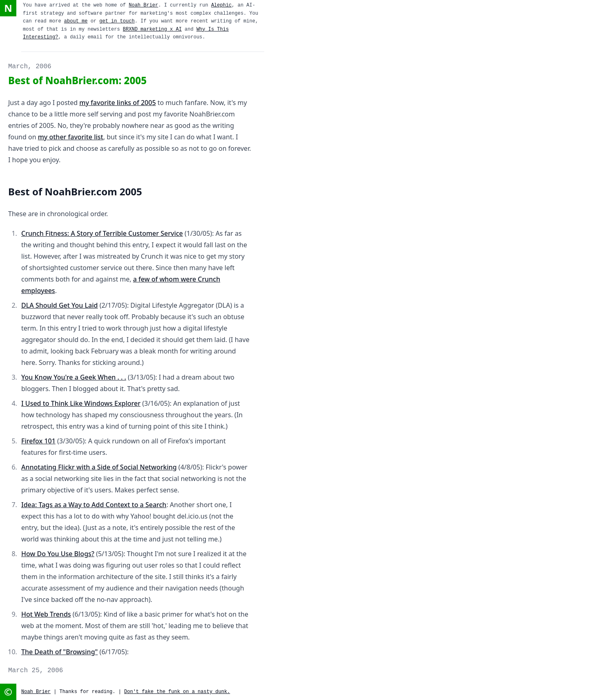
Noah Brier (143, 5)
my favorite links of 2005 (117, 103)
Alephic (221, 5)
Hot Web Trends (46, 614)
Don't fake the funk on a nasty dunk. (177, 692)
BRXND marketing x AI (152, 29)
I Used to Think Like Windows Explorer (81, 403)
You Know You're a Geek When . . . (74, 377)
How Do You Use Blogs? (58, 554)
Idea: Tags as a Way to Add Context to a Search (94, 505)
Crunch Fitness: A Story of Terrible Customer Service (102, 233)
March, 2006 (30, 67)
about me (76, 21)
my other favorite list (71, 137)
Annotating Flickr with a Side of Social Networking (99, 467)
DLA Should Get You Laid (59, 305)
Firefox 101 (38, 441)
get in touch (117, 21)
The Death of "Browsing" (59, 652)
